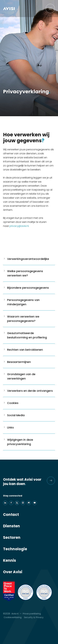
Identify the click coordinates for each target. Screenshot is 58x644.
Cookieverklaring (13, 617)
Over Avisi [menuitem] (13, 572)
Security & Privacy (34, 617)
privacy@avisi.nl (19, 226)
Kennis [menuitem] (10, 560)
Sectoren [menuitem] (12, 538)
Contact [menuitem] (11, 515)
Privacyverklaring (32, 614)
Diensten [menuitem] (12, 526)
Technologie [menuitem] (15, 549)
